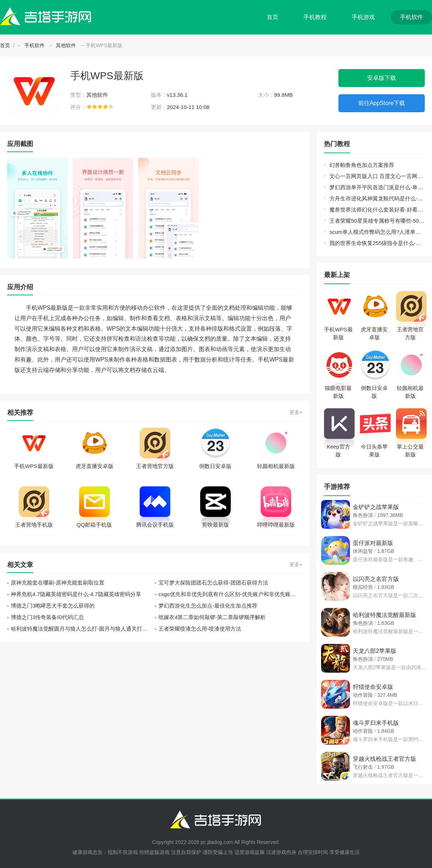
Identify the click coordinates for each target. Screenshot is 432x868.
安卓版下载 (382, 78)
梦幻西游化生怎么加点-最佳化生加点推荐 (208, 606)
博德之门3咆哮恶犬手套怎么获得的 (53, 606)
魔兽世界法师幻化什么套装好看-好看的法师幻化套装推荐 (377, 210)
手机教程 (315, 17)
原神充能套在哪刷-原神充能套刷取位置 (58, 583)
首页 (273, 17)
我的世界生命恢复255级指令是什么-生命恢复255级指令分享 (377, 243)
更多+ (296, 412)
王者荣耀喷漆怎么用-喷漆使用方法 (200, 629)
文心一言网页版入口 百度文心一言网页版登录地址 (377, 176)
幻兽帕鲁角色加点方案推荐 (362, 165)
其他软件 (66, 45)
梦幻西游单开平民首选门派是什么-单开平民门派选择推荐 (377, 187)
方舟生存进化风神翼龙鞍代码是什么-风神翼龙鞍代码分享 (377, 198)
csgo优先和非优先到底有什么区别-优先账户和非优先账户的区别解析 (230, 594)
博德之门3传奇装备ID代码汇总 (47, 617)
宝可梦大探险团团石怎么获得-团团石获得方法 (213, 583)
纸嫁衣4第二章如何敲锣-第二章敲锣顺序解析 (212, 617)
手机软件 (411, 17)
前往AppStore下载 (382, 103)
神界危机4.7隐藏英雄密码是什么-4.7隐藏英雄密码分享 (76, 594)
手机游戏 (363, 17)
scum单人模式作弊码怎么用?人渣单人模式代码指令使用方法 (377, 232)
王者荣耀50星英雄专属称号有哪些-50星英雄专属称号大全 (377, 221)
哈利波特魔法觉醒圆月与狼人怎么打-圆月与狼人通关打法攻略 (83, 629)
